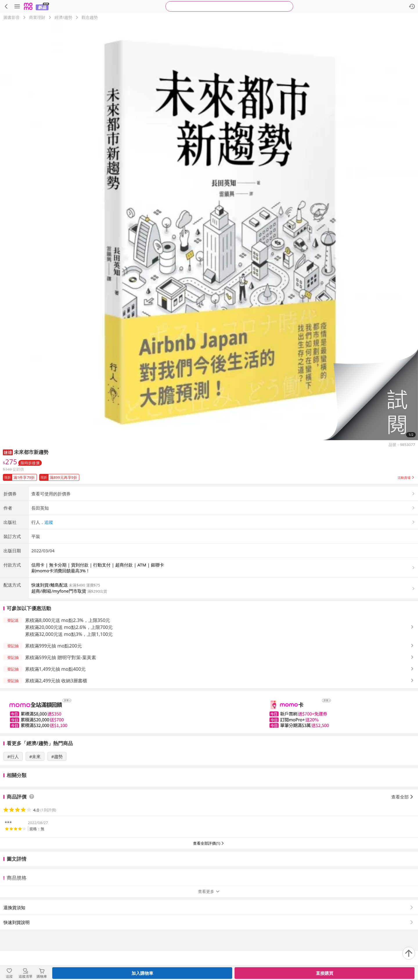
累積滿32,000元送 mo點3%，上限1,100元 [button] (69, 682)
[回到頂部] (409, 953)
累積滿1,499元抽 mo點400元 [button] (55, 717)
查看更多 (209, 920)
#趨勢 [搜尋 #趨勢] (57, 805)
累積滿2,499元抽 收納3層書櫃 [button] (56, 729)
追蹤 (49, 570)
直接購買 (325, 973)
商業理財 (37, 17)
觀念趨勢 (90, 17)
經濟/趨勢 (63, 17)
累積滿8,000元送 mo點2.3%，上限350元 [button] (67, 668)
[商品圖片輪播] (209, 231)
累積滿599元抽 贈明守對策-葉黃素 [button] (61, 706)
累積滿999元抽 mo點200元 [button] (53, 694)
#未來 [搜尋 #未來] (35, 805)
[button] (370, 394)
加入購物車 (142, 973)
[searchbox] (229, 6)
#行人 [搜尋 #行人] (13, 805)
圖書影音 (12, 17)
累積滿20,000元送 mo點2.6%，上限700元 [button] (69, 675)
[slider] (209, 760)
